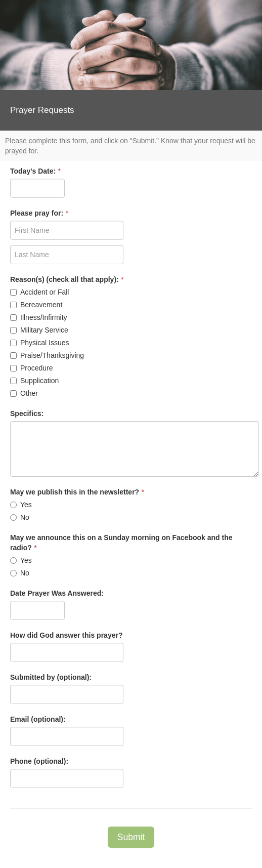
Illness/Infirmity (39, 317)
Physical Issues (39, 343)
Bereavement (36, 305)
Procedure (32, 368)
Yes (21, 505)
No (20, 517)
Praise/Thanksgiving (47, 355)
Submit (131, 837)
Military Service (39, 330)
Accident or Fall (39, 292)
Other (24, 393)
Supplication (34, 381)
